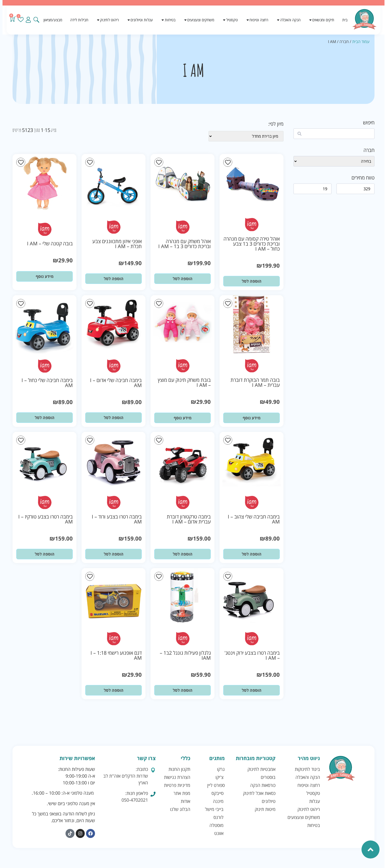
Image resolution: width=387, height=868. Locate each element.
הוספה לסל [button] (252, 281)
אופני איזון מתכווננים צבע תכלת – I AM (117, 244)
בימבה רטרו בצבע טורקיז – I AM (45, 519)
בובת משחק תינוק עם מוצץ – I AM (184, 382)
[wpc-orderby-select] (246, 136)
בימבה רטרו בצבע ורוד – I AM (117, 519)
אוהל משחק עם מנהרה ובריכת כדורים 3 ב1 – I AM (184, 244)
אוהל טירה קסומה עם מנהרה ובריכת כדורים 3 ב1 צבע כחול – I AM (252, 244)
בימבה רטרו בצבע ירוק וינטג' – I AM (252, 655)
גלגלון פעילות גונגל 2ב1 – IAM (185, 655)
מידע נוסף (45, 276)
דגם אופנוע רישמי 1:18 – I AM (116, 655)
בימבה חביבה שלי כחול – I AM (47, 383)
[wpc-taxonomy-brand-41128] (334, 161)
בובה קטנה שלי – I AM (50, 243)
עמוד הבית (361, 42)
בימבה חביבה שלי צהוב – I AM (254, 519)
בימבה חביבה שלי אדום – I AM (116, 383)
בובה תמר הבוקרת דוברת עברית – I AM (255, 382)
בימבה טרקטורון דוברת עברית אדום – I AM (189, 519)
